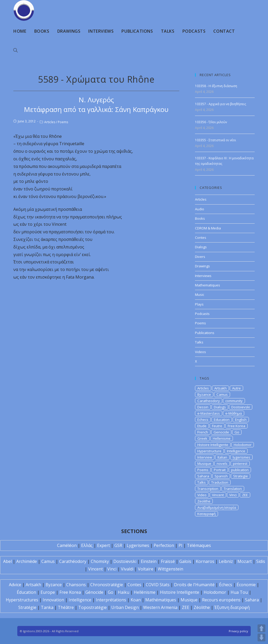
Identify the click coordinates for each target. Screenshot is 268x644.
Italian (222, 457)
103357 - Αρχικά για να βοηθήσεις (220, 104)
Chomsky (100, 561)
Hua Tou (239, 592)
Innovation (53, 600)
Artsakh (220, 388)
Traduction (220, 482)
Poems (63, 122)
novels (222, 464)
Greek (202, 438)
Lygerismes (138, 545)
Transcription (208, 489)
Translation (233, 489)
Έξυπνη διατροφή (232, 607)
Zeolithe (204, 501)
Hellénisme (145, 592)
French (203, 432)
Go (237, 432)
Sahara (203, 476)
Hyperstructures (22, 600)
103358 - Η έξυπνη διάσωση (216, 86)
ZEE (245, 495)
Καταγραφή (206, 514)
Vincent (218, 495)
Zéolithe (202, 607)
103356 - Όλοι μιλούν (211, 122)
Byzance (204, 394)
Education (222, 420)
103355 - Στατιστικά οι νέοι (216, 140)
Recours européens (221, 600)
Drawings (202, 266)
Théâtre (66, 607)
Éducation (26, 592)
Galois (185, 561)
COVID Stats (158, 585)
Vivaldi (127, 569)
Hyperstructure (209, 451)
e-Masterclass (209, 413)
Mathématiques (161, 600)
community (234, 401)
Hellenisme (222, 438)
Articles (50, 122)
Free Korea (236, 426)
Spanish (221, 476)
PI (180, 545)
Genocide (221, 432)
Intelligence (236, 451)
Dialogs (201, 247)
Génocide (94, 592)
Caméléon (67, 545)
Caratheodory (209, 401)
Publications (205, 333)
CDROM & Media (208, 228)
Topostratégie (93, 607)
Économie (246, 585)
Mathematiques (208, 285)
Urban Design (125, 607)
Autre (236, 388)
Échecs (226, 585)
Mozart (245, 561)
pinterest (240, 464)
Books (200, 218)
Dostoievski (241, 407)
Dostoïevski (125, 561)
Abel (7, 561)
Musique (204, 464)
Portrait (220, 470)
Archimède (27, 561)
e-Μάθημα (234, 413)
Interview (205, 457)
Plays (199, 304)
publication (240, 470)
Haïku (124, 592)
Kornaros (205, 561)
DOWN (261, 637)
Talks (199, 342)
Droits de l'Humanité (194, 585)
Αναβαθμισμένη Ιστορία (217, 507)
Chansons (76, 585)
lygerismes (241, 457)
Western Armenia (160, 607)
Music (200, 295)
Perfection (164, 545)
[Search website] (15, 50)
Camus (222, 394)
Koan (136, 600)
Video (202, 495)
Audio (200, 209)
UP (261, 628)
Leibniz (226, 561)
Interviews (203, 276)
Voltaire (146, 569)
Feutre (217, 426)
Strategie (241, 476)
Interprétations (111, 600)
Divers (200, 257)
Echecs (203, 420)
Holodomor (243, 445)
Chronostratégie (107, 585)
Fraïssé (168, 561)
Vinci (233, 495)
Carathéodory (73, 561)
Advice (15, 585)
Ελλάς (87, 545)
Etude (202, 426)
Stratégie (27, 607)
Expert (104, 545)
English (241, 420)
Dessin (203, 407)
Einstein (149, 561)
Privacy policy (238, 631)
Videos (200, 352)
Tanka (47, 607)
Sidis (261, 561)
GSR (118, 545)
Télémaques (199, 545)
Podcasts (202, 314)
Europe (48, 592)
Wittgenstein (171, 569)
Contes (201, 238)
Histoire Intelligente (213, 445)
